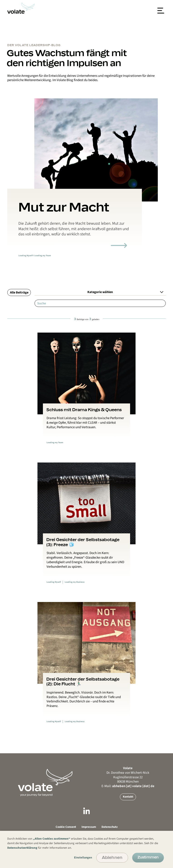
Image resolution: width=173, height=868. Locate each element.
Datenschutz (110, 827)
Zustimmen (148, 857)
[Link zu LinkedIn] (87, 812)
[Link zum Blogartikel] (119, 245)
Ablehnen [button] (112, 857)
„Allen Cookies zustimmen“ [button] (52, 839)
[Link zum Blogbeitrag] (86, 393)
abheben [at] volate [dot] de (133, 786)
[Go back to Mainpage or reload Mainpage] (45, 783)
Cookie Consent (66, 827)
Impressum (89, 827)
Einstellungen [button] (83, 858)
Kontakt (128, 797)
